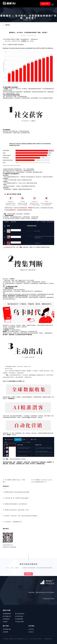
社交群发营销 (19, 619)
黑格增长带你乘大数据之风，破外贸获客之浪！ (16, 504)
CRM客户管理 (19, 622)
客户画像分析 (7, 616)
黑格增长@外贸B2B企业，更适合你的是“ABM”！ (18, 510)
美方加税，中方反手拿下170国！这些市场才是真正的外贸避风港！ (21, 516)
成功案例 (5, 632)
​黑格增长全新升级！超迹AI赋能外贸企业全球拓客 (17, 492)
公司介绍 (31, 629)
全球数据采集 (7, 614)
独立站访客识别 (20, 614)
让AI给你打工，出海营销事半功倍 (13, 522)
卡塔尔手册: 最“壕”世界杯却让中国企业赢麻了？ (17, 498)
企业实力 (31, 632)
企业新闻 (25, 20)
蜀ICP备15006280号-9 (37, 639)
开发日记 (32, 20)
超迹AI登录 (45, 4)
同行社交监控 (19, 616)
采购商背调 (6, 619)
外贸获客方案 (7, 629)
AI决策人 (6, 622)
